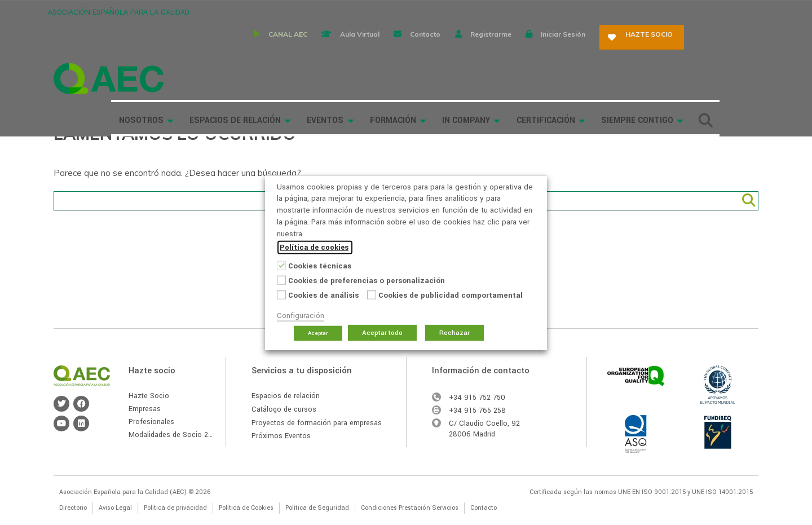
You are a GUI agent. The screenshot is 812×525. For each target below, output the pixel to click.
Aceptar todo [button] (382, 333)
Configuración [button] (301, 316)
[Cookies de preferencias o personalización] (281, 280)
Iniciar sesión (636, 11)
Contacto (487, 11)
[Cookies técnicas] (281, 265)
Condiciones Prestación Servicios (410, 508)
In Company (536, 46)
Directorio (73, 508)
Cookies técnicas (320, 266)
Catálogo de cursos (284, 409)
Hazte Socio (149, 396)
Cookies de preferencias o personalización (367, 281)
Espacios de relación (286, 396)
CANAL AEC (339, 11)
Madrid (484, 434)
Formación (463, 46)
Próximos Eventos (281, 436)
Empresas (145, 409)
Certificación (615, 46)
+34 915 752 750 (477, 398)
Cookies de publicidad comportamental (451, 295)
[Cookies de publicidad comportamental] (372, 294)
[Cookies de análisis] (281, 294)
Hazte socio (723, 11)
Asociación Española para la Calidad (109, 47)
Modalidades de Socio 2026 (175, 435)
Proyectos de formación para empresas (317, 423)
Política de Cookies (246, 508)
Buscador (188, 80)
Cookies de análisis (323, 295)
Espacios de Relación (304, 46)
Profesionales (151, 422)
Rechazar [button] (454, 333)
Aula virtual (416, 11)
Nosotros (209, 46)
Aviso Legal (115, 508)
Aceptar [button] (318, 333)
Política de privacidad (175, 508)
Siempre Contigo (708, 46)
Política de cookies (314, 248)
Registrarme (558, 11)
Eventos (395, 46)
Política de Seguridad (317, 508)
